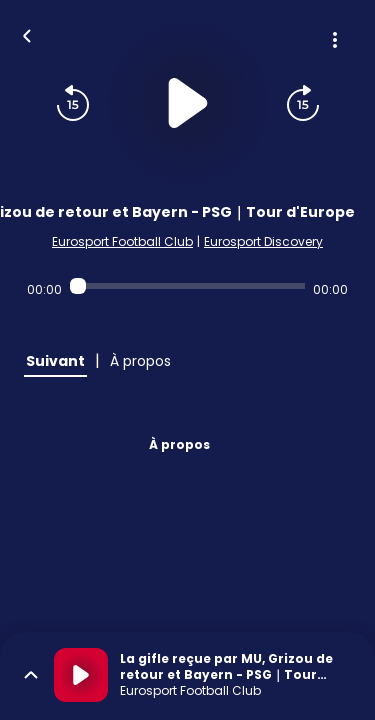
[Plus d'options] (335, 40)
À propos (179, 444)
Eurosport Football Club (122, 241)
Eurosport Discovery (263, 241)
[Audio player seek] (187, 286)
